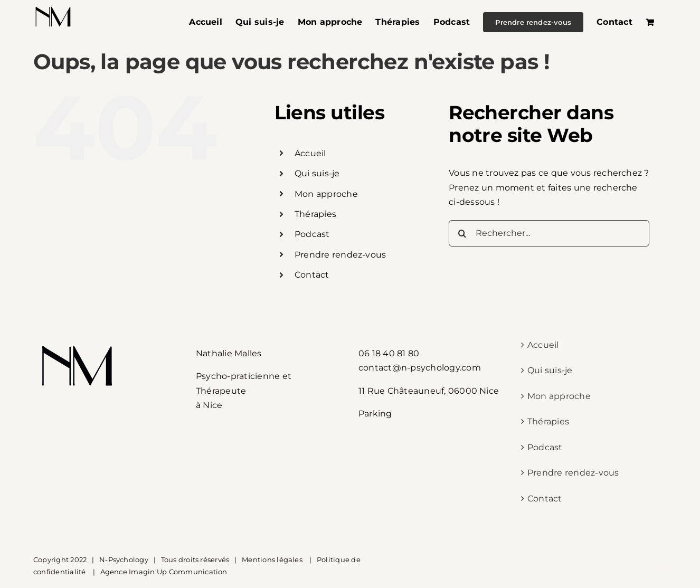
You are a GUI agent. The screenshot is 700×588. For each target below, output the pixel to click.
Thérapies (315, 214)
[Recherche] (462, 233)
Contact (312, 275)
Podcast (312, 234)
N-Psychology (124, 559)
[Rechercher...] (549, 233)
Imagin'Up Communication (178, 572)
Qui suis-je (317, 173)
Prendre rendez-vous (340, 255)
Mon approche (326, 194)
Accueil (310, 153)
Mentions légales (273, 559)
